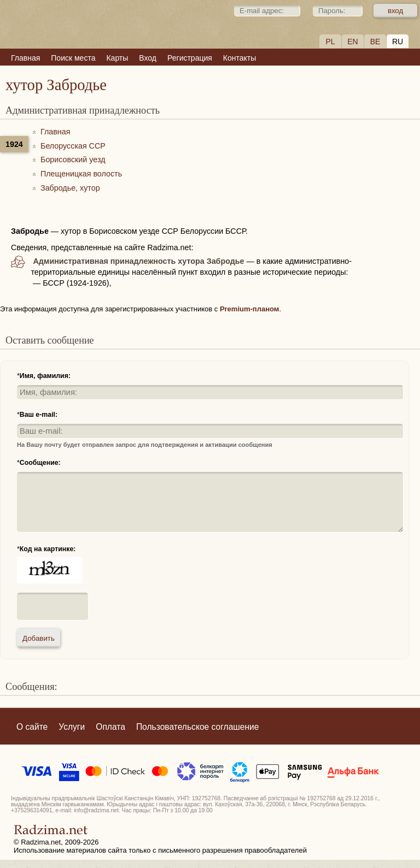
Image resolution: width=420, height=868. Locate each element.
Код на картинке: (48, 549)
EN (352, 42)
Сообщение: (40, 463)
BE (375, 42)
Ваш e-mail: (39, 415)
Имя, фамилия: (45, 376)
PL (330, 42)
